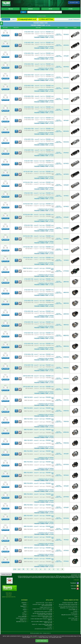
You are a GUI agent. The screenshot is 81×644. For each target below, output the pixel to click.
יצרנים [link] (51, 9)
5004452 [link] (66, 78)
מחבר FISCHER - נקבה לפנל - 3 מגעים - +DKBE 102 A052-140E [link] (38, 269)
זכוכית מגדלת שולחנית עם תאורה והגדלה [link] (68, 606)
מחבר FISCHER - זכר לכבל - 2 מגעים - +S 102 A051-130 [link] (39, 32)
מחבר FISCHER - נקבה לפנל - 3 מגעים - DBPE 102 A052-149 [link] (39, 559)
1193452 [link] (66, 540)
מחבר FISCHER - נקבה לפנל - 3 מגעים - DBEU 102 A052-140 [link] (39, 462)
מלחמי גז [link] (75, 611)
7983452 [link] (66, 422)
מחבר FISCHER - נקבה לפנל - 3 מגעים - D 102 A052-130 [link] (39, 301)
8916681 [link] (66, 121)
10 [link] (23, 569)
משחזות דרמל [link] (74, 620)
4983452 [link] (66, 400)
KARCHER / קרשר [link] (22, 616)
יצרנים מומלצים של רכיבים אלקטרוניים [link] (43, 629)
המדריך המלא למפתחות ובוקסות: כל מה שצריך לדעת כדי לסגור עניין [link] (41, 617)
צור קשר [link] (10, 9)
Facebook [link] (75, 583)
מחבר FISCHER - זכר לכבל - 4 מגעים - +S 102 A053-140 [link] (39, 86)
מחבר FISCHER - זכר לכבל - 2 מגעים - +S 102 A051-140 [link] (39, 43)
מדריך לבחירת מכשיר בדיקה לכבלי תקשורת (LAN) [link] (42, 609)
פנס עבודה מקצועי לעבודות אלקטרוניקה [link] (43, 612)
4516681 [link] (66, 454)
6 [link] (41, 569)
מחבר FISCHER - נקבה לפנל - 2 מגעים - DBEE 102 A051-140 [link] (39, 398)
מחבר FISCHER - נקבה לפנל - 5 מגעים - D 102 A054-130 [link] (39, 333)
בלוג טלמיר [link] (75, 586)
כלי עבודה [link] (24, 613)
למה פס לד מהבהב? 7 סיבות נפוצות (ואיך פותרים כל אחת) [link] (41, 619)
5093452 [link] (66, 529)
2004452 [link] (66, 45)
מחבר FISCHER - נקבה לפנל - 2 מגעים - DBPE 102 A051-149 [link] (39, 548)
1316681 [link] (66, 250)
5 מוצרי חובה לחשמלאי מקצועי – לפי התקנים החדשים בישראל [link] (42, 625)
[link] (6, 4)
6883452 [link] (66, 314)
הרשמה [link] (14, 19)
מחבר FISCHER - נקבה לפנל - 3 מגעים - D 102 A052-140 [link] (39, 311)
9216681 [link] (66, 185)
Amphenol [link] (24, 603)
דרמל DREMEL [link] (23, 620)
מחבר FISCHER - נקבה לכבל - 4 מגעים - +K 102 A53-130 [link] (39, 193)
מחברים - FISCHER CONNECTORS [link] (44, 37)
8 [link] (32, 569)
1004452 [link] (66, 35)
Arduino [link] (25, 604)
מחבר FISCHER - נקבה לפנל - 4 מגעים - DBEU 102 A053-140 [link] (39, 473)
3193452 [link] (66, 561)
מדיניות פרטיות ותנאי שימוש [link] (9, 597)
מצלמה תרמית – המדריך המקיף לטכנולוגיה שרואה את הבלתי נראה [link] (42, 605)
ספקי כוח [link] (24, 615)
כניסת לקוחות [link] (6, 19)
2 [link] (58, 569)
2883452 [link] (66, 282)
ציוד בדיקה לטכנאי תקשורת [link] (46, 607)
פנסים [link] (25, 611)
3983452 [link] (66, 389)
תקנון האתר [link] (9, 595)
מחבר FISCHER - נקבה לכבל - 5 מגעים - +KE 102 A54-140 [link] (38, 236)
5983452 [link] (66, 411)
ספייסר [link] (76, 616)
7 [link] (36, 569)
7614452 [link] (66, 260)
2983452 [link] (66, 379)
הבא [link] (19, 569)
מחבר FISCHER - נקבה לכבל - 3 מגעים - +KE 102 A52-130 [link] (38, 182)
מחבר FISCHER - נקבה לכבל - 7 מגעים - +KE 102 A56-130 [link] (39, 247)
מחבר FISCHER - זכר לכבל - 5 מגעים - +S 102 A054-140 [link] (39, 107)
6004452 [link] (66, 88)
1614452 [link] (66, 196)
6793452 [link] (66, 271)
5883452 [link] (66, 303)
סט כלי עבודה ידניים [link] (73, 618)
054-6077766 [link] (46, 19)
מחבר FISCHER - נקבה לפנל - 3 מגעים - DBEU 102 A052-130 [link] (39, 452)
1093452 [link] (66, 475)
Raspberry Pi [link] (24, 606)
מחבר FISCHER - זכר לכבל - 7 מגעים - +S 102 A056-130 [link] (39, 118)
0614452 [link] (66, 164)
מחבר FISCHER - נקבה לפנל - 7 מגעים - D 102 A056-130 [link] (39, 354)
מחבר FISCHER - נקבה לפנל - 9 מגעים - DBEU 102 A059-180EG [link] (39, 527)
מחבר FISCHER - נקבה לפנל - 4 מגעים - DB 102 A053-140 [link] (38, 387)
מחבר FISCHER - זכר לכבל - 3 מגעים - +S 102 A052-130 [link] (39, 53)
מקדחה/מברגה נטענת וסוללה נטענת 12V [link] (68, 604)
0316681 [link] (66, 217)
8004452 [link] (66, 131)
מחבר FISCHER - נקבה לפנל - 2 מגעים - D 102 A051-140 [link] (39, 290)
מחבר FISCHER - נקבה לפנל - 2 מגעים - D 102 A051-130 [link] (39, 279)
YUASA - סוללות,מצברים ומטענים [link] (70, 603)
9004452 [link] (66, 142)
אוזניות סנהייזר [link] (74, 613)
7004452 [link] (66, 110)
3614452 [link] (66, 228)
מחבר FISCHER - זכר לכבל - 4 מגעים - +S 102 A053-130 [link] (39, 75)
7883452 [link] (66, 325)
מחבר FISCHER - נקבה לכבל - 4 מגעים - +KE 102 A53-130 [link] (38, 204)
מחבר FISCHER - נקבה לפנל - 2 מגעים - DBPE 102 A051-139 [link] (39, 538)
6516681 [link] (66, 508)
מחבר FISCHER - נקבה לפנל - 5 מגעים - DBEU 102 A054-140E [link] (39, 495)
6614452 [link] (66, 239)
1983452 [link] (66, 368)
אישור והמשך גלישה (42, 641)
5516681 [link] (66, 486)
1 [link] (62, 569)
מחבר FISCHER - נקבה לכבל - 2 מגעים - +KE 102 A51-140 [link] (39, 172)
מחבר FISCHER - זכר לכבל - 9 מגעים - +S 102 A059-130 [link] (39, 139)
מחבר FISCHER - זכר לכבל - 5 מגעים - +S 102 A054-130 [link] (39, 96)
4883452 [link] (66, 293)
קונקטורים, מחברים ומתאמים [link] (46, 36)
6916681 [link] (66, 56)
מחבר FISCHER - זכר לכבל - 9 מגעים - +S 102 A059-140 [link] (39, 150)
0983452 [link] (66, 357)
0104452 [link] (66, 153)
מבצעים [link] (30, 9)
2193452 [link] (66, 551)
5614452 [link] (66, 207)
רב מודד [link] (25, 608)
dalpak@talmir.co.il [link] (27, 19)
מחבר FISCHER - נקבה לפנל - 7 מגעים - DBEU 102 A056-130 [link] (39, 505)
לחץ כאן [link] (74, 19)
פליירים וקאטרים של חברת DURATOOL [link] (69, 608)
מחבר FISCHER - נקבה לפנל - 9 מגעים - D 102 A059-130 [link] (39, 365)
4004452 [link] (66, 67)
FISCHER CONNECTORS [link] (58, 35)
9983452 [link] (66, 443)
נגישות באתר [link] (9, 593)
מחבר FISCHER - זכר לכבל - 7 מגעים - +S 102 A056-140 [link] (39, 129)
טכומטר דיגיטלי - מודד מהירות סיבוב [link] (44, 603)
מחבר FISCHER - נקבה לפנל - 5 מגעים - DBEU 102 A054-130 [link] (39, 484)
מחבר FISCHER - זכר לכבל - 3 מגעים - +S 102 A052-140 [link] (39, 64)
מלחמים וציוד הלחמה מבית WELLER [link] (69, 615)
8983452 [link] (66, 432)
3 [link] (54, 569)
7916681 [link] (66, 99)
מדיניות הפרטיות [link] (35, 637)
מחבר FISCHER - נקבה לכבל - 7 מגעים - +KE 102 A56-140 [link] (39, 258)
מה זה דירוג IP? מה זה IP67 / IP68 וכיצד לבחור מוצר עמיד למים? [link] (42, 622)
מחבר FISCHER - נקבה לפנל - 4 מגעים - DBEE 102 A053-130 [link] (39, 409)
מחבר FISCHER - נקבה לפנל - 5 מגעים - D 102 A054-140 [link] (39, 344)
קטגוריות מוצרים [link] (42, 16)
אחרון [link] (15, 569)
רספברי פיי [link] (50, 627)
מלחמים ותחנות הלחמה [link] (21, 618)
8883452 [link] (66, 336)
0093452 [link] (66, 465)
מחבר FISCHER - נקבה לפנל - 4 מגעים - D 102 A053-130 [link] (39, 322)
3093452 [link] (66, 518)
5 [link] (45, 569)
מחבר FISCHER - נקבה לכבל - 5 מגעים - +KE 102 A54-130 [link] (38, 215)
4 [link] (49, 569)
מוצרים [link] (71, 9)
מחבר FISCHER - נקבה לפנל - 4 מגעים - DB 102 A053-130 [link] (38, 376)
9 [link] (28, 569)
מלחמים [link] (25, 610)
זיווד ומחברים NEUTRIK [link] (21, 622)
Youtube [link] (75, 589)
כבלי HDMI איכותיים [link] (73, 610)
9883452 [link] (66, 346)
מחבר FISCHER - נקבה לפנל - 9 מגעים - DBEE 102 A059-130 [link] (39, 430)
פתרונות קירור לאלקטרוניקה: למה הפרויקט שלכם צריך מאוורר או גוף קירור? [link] (42, 614)
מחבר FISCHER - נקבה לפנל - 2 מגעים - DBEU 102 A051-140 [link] (39, 441)
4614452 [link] (66, 174)
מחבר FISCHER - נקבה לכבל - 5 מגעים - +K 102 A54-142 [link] (39, 225)
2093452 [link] (66, 497)
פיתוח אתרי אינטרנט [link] (6, 574)
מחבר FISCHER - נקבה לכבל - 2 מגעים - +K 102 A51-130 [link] (39, 161)
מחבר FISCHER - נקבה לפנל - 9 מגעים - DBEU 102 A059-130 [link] (39, 516)
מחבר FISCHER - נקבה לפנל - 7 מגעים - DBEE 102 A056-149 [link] (39, 419)
